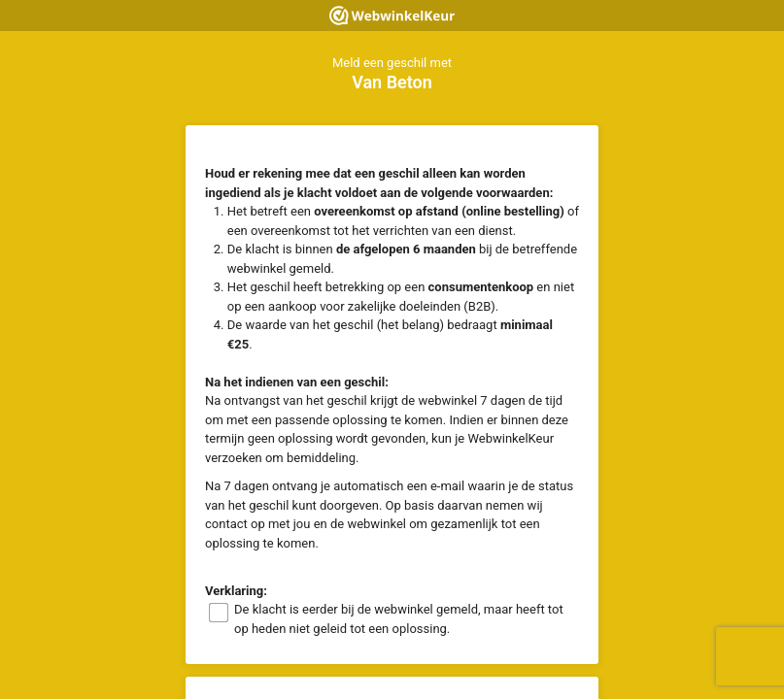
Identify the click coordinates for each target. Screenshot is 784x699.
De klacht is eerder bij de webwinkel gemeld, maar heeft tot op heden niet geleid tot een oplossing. (399, 619)
